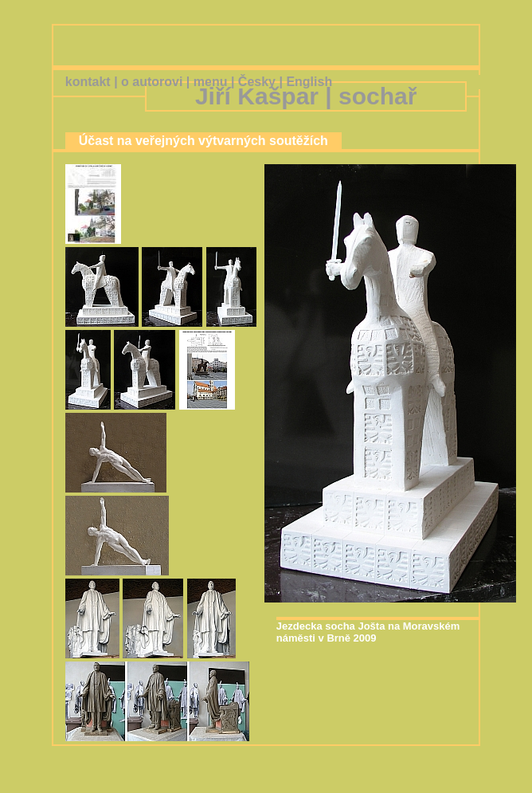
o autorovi (152, 82)
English (309, 82)
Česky (257, 82)
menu (211, 82)
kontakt (88, 82)
